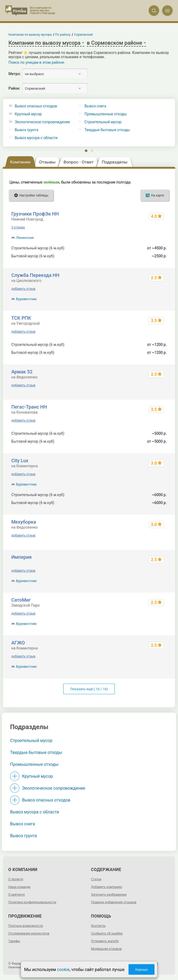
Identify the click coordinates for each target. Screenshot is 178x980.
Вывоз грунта (27, 130)
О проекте (16, 879)
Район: (14, 88)
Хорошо (141, 970)
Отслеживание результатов (29, 933)
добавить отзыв (23, 289)
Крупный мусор (28, 114)
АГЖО (18, 643)
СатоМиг (21, 600)
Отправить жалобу (105, 941)
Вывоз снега (23, 824)
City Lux (20, 461)
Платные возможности (26, 926)
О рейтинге (16, 895)
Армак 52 (22, 372)
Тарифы (14, 941)
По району (63, 35)
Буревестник (26, 299)
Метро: (15, 74)
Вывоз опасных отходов (36, 106)
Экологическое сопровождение (43, 122)
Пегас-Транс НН (29, 407)
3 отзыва (18, 227)
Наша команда (19, 887)
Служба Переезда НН (35, 275)
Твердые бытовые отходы (36, 752)
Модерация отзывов (106, 949)
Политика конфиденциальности (32, 902)
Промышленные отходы (34, 764)
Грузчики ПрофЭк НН (35, 214)
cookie (63, 970)
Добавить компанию (107, 887)
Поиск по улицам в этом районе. (37, 62)
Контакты (98, 926)
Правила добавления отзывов (114, 902)
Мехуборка (24, 522)
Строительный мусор (31, 741)
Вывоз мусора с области (36, 138)
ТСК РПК (21, 318)
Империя (22, 557)
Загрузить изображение (109, 895)
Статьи (96, 879)
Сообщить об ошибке (107, 933)
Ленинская (25, 238)
